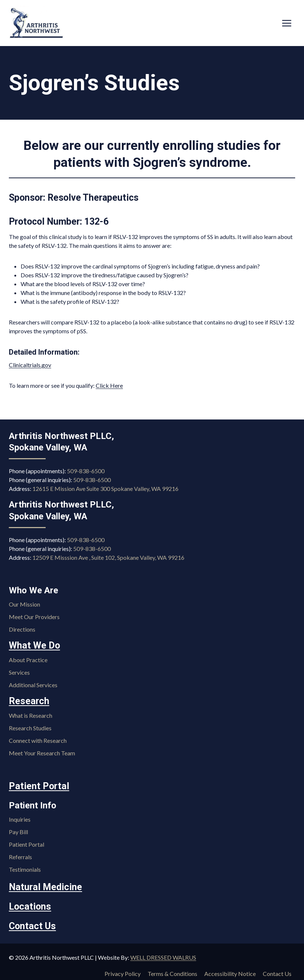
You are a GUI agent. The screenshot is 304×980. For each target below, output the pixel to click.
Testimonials (25, 867)
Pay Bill (18, 830)
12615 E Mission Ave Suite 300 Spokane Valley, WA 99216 (105, 489)
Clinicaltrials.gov (30, 365)
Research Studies (30, 726)
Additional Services (33, 684)
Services (19, 672)
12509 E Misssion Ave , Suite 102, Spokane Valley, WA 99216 (108, 557)
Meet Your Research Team (42, 751)
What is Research (31, 714)
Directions (22, 629)
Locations (29, 904)
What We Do (33, 645)
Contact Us (31, 923)
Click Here (109, 385)
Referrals (20, 855)
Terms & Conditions (172, 970)
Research (28, 700)
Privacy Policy (123, 970)
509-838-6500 (86, 471)
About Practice (28, 659)
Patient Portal (37, 784)
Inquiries (20, 817)
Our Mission (24, 604)
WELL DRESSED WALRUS (163, 953)
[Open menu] (287, 23)
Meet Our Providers (34, 617)
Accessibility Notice (230, 970)
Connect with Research (38, 739)
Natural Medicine (43, 885)
